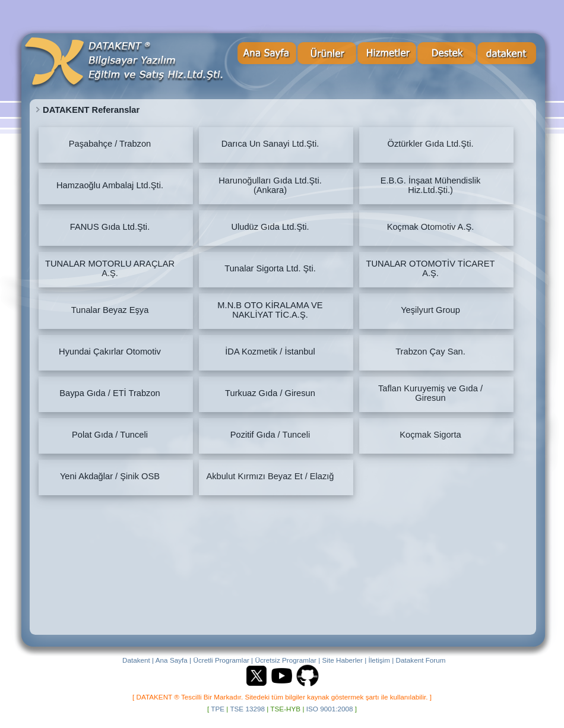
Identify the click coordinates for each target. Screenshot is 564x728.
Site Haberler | (345, 660)
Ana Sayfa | (173, 660)
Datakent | (138, 660)
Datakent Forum (421, 660)
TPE (218, 709)
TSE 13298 (247, 709)
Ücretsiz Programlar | (287, 660)
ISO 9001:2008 (330, 709)
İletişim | (381, 660)
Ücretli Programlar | (223, 660)
